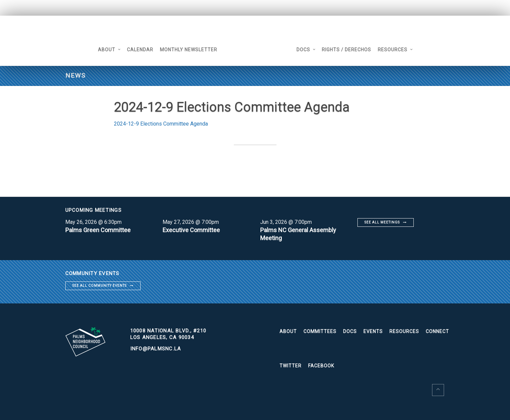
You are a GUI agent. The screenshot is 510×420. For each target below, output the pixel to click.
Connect (437, 331)
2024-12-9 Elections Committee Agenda (161, 124)
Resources (393, 50)
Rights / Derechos (346, 50)
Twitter (290, 366)
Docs (303, 50)
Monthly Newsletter (189, 50)
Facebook (321, 366)
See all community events (99, 286)
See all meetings (382, 222)
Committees (320, 331)
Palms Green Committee (98, 230)
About (107, 50)
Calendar (140, 50)
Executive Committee (191, 230)
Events (373, 331)
